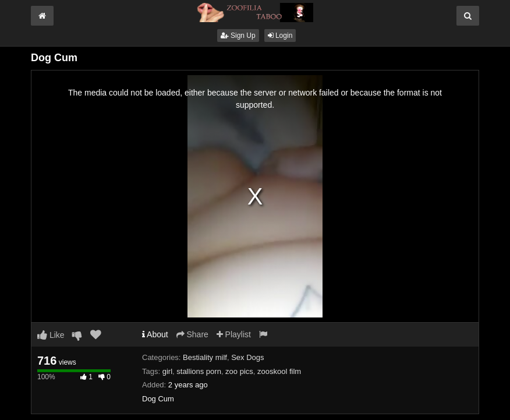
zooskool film (279, 371)
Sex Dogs (247, 357)
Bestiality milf (205, 357)
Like (51, 335)
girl (167, 371)
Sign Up (238, 36)
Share (192, 334)
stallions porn (199, 371)
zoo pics (239, 371)
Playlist (234, 334)
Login (280, 36)
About (155, 334)
